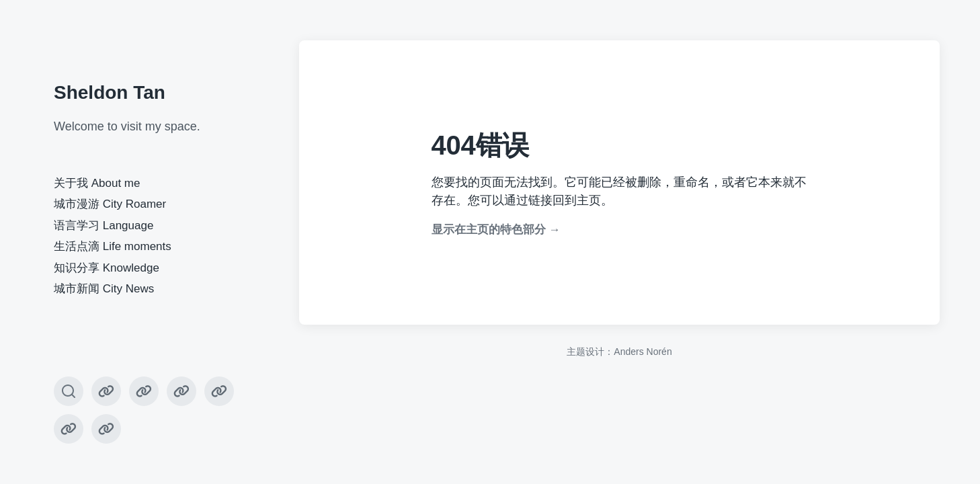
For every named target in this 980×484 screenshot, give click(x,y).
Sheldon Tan (110, 92)
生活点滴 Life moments (113, 246)
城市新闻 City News (104, 289)
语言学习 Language (104, 226)
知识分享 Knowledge (107, 268)
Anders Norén (643, 352)
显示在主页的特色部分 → (496, 230)
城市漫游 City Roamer (110, 204)
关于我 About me (97, 183)
